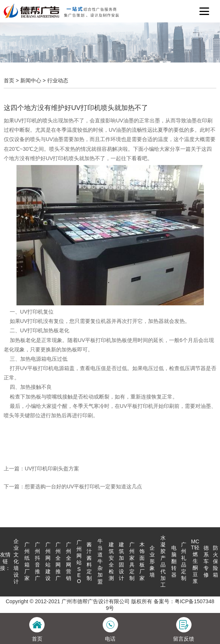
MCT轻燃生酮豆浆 (195, 561)
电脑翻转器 (174, 561)
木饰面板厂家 (142, 561)
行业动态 (58, 80)
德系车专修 (206, 561)
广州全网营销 (69, 561)
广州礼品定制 (184, 561)
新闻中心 (31, 80)
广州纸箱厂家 (27, 561)
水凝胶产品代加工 (163, 561)
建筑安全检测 (111, 561)
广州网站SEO (79, 562)
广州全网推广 (58, 561)
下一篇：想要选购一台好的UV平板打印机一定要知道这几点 (73, 486)
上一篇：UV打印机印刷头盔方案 (41, 468)
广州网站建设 (48, 561)
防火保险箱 (216, 561)
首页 (9, 80)
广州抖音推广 (37, 561)
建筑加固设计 (121, 561)
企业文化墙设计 (16, 561)
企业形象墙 (152, 561)
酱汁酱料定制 (89, 561)
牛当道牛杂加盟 (100, 561)
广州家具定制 (132, 561)
